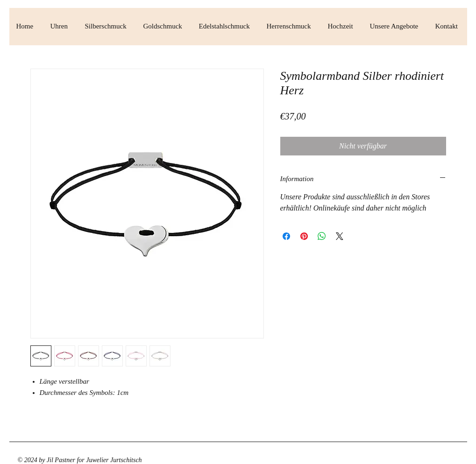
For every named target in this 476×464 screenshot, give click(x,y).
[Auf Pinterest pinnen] (304, 236)
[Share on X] (340, 236)
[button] (61, 26)
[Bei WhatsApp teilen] (322, 236)
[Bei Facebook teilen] (286, 236)
